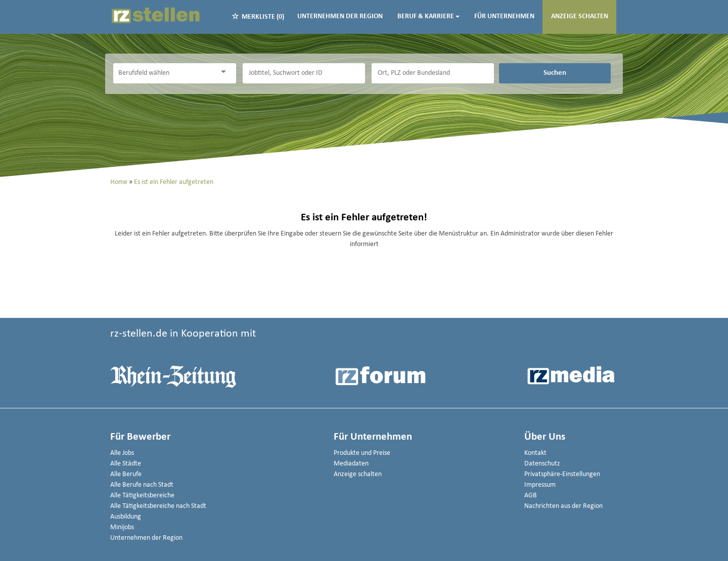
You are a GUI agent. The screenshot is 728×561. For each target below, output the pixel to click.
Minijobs (122, 527)
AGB (531, 496)
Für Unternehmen (504, 16)
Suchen (555, 73)
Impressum (540, 485)
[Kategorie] (164, 73)
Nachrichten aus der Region (563, 506)
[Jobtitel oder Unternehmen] (304, 73)
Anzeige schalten (580, 16)
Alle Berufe (126, 474)
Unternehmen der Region (340, 16)
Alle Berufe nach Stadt (142, 485)
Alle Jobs (122, 453)
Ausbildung (126, 517)
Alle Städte (126, 464)
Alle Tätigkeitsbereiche (142, 496)
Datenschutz (542, 464)
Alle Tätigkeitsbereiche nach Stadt (158, 506)
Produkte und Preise (362, 453)
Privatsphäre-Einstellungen (562, 474)
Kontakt (535, 453)
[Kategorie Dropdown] (226, 72)
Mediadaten (351, 464)
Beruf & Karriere (428, 16)
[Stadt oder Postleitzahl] (433, 73)
